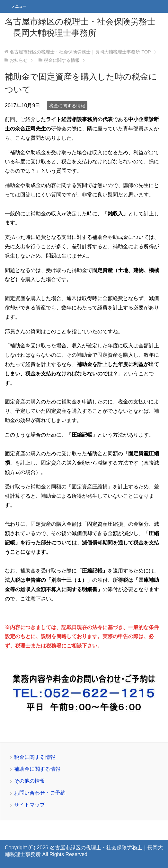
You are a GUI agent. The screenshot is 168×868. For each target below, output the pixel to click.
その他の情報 (30, 781)
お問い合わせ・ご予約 (40, 793)
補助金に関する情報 (37, 769)
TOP (80, 52)
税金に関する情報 (67, 106)
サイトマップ (30, 805)
